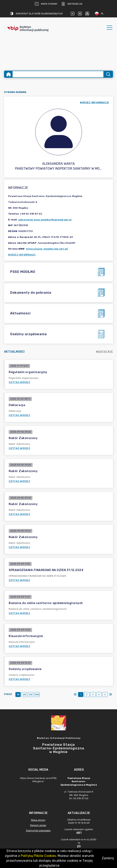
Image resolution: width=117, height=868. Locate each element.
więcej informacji (94, 102)
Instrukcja (72, 4)
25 (24, 695)
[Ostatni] (111, 695)
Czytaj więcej (19, 382)
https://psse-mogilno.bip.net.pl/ (47, 249)
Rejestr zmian (38, 825)
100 (37, 695)
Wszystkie (105, 351)
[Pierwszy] (75, 695)
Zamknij (108, 858)
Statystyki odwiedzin (38, 831)
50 (31, 695)
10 (18, 695)
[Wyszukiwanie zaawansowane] (58, 74)
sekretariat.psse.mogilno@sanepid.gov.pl (45, 220)
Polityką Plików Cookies (38, 856)
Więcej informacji (22, 255)
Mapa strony (46, 4)
